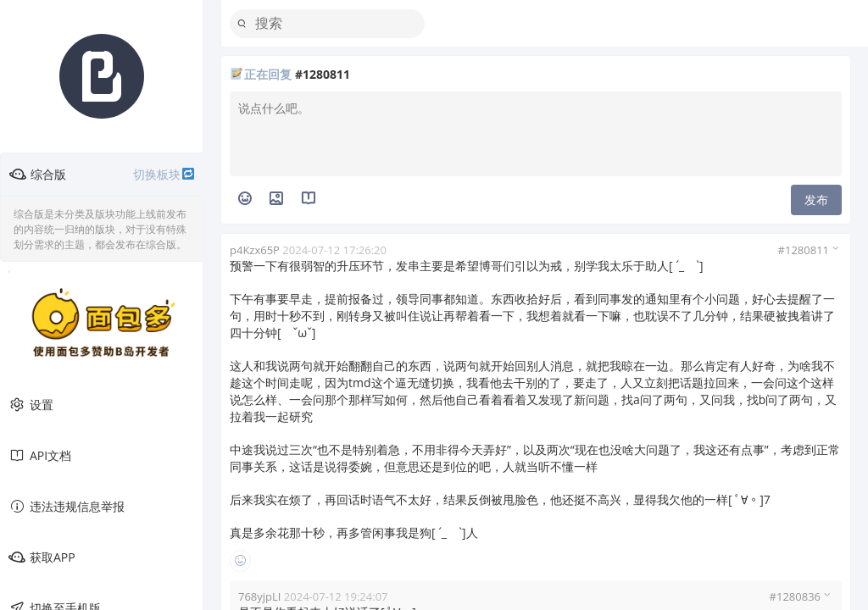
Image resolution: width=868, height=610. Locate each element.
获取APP (42, 557)
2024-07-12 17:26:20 (334, 250)
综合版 (102, 175)
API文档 (40, 456)
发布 (816, 200)
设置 (31, 405)
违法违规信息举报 (67, 507)
